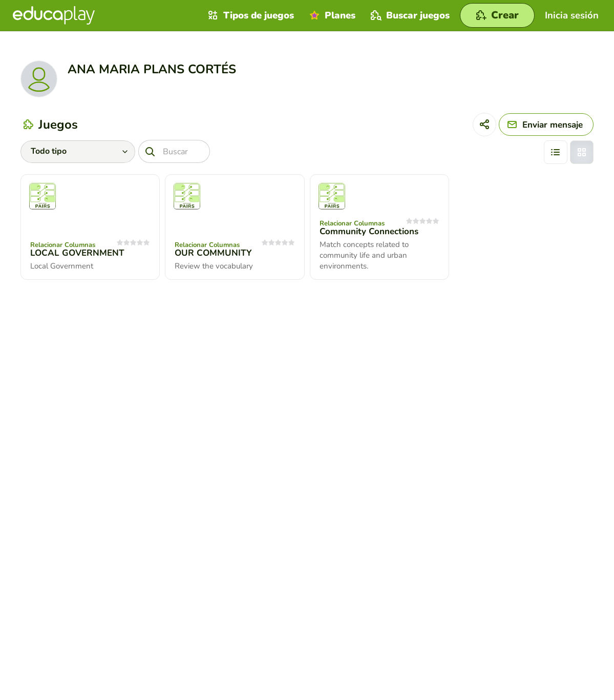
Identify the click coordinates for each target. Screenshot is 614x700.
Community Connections (369, 231)
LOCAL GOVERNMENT (77, 253)
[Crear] (497, 15)
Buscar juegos (409, 15)
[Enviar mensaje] (546, 125)
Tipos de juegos (250, 15)
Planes (331, 15)
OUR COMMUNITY (213, 253)
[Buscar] (174, 151)
